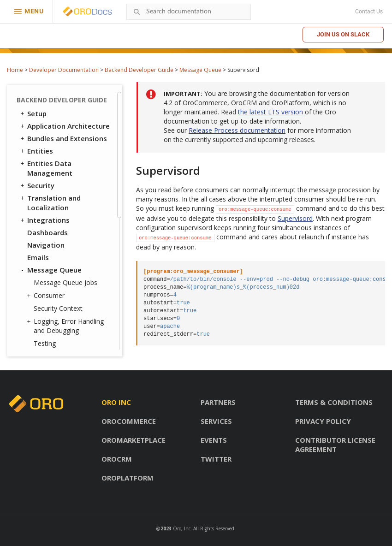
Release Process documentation (237, 130)
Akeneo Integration (60, 316)
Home (15, 70)
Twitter (216, 459)
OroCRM (117, 459)
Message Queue (200, 70)
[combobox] (189, 12)
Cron (35, 204)
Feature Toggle (53, 242)
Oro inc (116, 402)
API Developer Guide (57, 341)
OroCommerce (129, 421)
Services (216, 421)
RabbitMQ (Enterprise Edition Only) (63, 93)
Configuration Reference (65, 279)
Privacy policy (323, 421)
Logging (41, 254)
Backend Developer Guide (139, 70)
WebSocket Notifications (65, 217)
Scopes (39, 229)
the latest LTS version (271, 112)
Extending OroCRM (54, 291)
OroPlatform (128, 478)
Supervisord (51, 111)
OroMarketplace (134, 440)
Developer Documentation (64, 70)
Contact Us (369, 12)
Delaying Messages (63, 190)
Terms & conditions (334, 402)
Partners (218, 402)
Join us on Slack (343, 34)
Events (214, 440)
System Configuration (64, 267)
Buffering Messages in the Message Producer (73, 173)
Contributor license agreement (335, 445)
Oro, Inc (182, 528)
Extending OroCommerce (65, 304)
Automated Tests (53, 329)
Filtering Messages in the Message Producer (71, 151)
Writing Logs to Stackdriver (56, 128)
